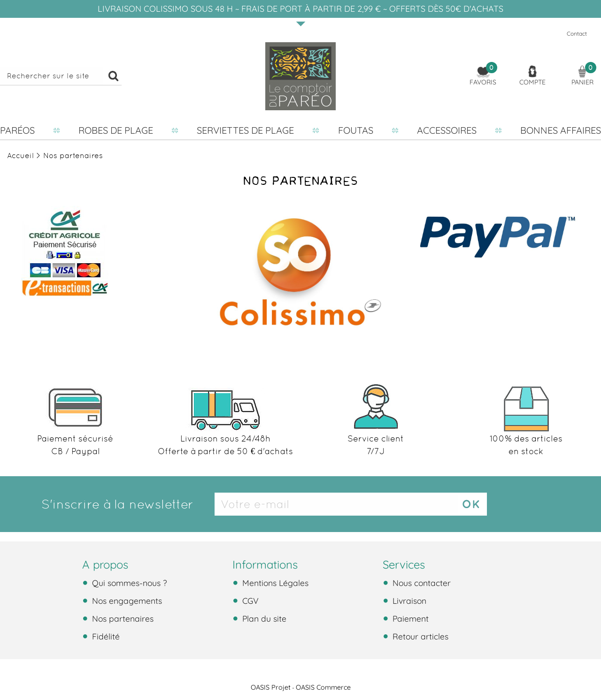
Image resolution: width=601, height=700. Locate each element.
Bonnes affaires (561, 130)
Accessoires (447, 130)
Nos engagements (126, 601)
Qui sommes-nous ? (128, 583)
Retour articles (419, 636)
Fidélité (105, 636)
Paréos (17, 130)
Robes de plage (116, 130)
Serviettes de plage (245, 130)
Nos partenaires (122, 618)
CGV (249, 601)
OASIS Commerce (323, 687)
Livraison (408, 601)
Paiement (409, 618)
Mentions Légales (274, 583)
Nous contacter (420, 583)
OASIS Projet (271, 687)
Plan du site (263, 618)
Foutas (356, 130)
